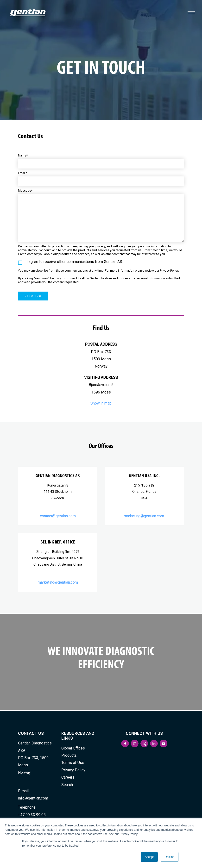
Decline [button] (170, 857)
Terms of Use (73, 763)
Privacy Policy (73, 770)
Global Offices (73, 748)
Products (69, 755)
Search (67, 785)
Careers (68, 777)
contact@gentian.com (58, 516)
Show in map (101, 404)
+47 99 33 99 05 (32, 815)
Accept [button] (149, 857)
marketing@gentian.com (144, 516)
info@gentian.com (33, 798)
